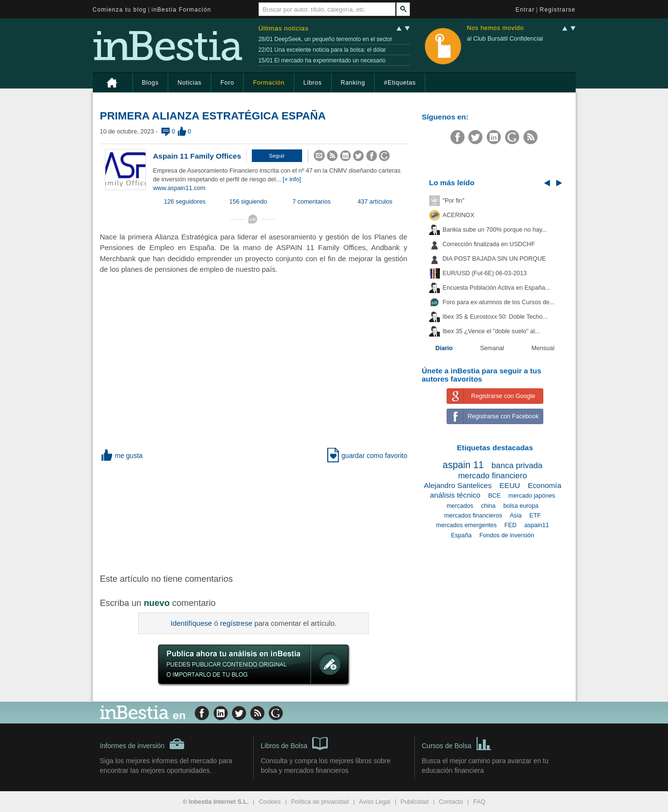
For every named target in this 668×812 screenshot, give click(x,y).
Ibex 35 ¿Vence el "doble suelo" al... (491, 331)
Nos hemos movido (495, 28)
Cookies (270, 802)
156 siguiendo (248, 202)
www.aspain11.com (180, 188)
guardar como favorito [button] (367, 456)
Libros (313, 83)
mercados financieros (473, 516)
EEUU (510, 485)
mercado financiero (493, 476)
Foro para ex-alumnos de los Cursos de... (499, 302)
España (461, 535)
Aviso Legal (375, 802)
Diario (444, 348)
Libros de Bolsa (295, 743)
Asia (516, 516)
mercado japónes (532, 496)
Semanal (492, 348)
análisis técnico (455, 495)
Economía (545, 485)
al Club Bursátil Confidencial (505, 39)
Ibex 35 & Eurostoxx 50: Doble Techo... (495, 317)
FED (511, 525)
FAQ (479, 802)
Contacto (451, 802)
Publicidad (415, 802)
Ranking (353, 83)
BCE (494, 496)
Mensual (543, 348)
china (488, 506)
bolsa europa (521, 506)
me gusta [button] (122, 456)
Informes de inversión (143, 744)
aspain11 (537, 525)
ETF (535, 516)
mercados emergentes (466, 525)
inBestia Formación (182, 10)
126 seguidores (185, 202)
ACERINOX (459, 215)
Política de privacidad (320, 802)
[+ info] (292, 179)
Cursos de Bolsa (457, 743)
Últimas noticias (284, 28)
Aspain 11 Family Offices (197, 156)
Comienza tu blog (120, 10)
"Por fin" (454, 201)
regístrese (236, 623)
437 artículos (375, 202)
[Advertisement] (255, 516)
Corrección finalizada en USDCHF (489, 244)
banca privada (517, 465)
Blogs (151, 83)
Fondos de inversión (507, 535)
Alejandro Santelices (458, 485)
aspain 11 (463, 465)
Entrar (525, 10)
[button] (277, 156)
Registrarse (558, 10)
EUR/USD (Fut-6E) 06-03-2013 (485, 273)
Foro (227, 83)
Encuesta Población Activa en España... (497, 288)
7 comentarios (312, 202)
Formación (269, 83)
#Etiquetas (400, 83)
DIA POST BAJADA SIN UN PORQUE (494, 259)
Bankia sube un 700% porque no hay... (495, 230)
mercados (460, 506)
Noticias (189, 83)
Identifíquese (191, 623)
